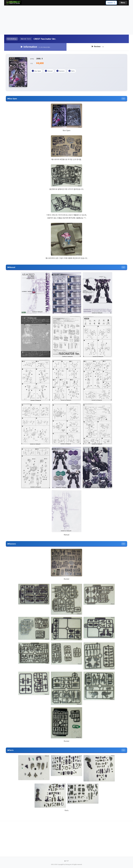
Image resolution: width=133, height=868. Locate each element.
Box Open (36, 71)
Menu (123, 3)
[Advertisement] (66, 20)
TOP (123, 99)
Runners (60, 71)
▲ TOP (66, 861)
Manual (49, 71)
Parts (72, 71)
